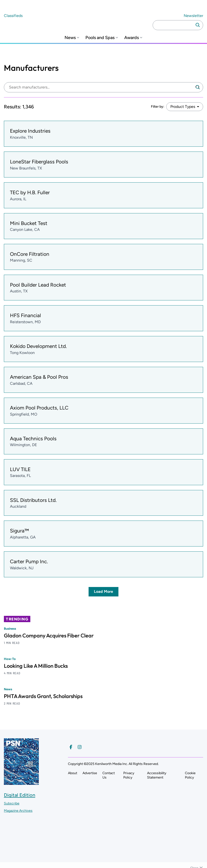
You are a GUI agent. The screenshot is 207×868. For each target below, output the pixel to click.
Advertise (90, 773)
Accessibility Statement (157, 775)
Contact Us (109, 775)
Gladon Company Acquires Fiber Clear (49, 635)
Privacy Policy (129, 775)
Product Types (183, 107)
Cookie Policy (190, 775)
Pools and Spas (100, 38)
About (73, 773)
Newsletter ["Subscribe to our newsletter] (193, 16)
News (70, 38)
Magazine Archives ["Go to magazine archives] (18, 811)
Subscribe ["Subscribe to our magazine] (12, 803)
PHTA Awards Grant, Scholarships (43, 696)
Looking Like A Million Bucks (36, 666)
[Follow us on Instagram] (80, 747)
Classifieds (13, 16)
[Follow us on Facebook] (71, 747)
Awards (132, 38)
